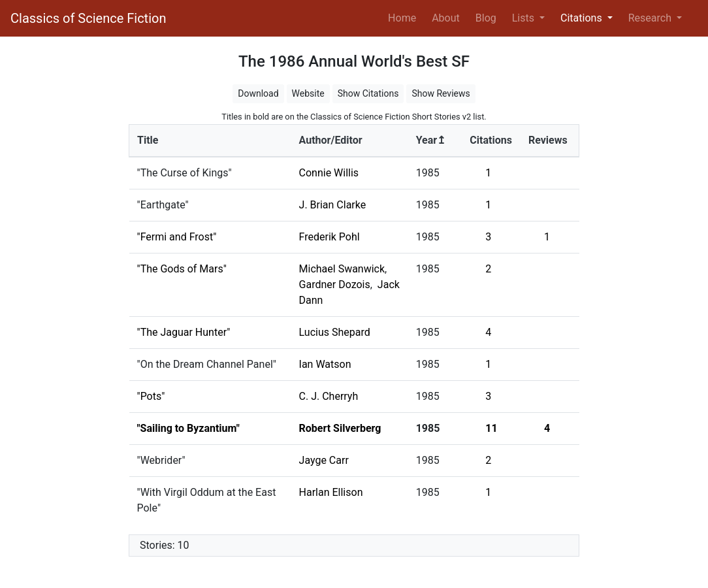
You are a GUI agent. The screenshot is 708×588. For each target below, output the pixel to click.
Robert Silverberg (340, 428)
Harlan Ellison (331, 492)
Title (148, 140)
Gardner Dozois (335, 285)
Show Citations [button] (368, 93)
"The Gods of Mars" (182, 269)
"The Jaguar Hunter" (184, 332)
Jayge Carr (324, 460)
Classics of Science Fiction (88, 18)
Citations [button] (583, 18)
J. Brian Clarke (333, 205)
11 (491, 428)
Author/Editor (331, 140)
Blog (486, 18)
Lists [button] (524, 18)
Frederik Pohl (330, 237)
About (446, 18)
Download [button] (258, 93)
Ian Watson (325, 364)
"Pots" (151, 396)
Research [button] (651, 18)
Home (405, 17)
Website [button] (308, 93)
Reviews (548, 140)
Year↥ (431, 140)
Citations (491, 140)
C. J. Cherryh (329, 396)
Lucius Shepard (335, 332)
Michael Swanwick (342, 269)
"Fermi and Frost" (177, 237)
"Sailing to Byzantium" (188, 428)
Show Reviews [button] (441, 93)
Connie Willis (329, 173)
